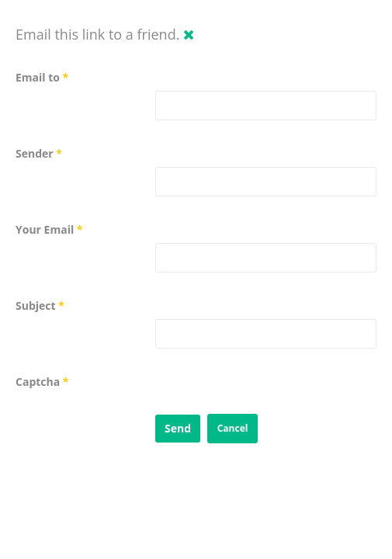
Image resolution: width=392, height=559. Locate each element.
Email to (42, 77)
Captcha (42, 382)
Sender (39, 153)
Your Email (49, 229)
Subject (40, 306)
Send (178, 428)
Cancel (233, 428)
